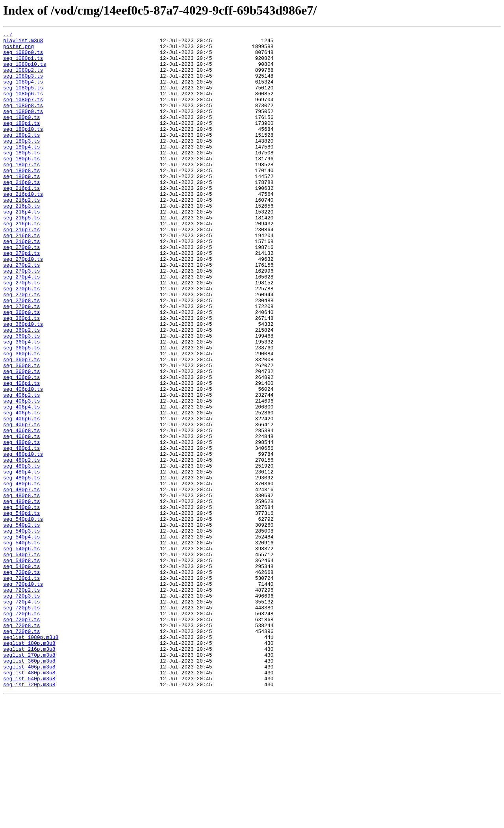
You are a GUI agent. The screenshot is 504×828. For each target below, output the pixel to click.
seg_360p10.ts (23, 383)
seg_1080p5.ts (23, 99)
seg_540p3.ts (22, 631)
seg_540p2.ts (22, 624)
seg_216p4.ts (22, 248)
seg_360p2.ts (22, 390)
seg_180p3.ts (22, 163)
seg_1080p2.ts (23, 78)
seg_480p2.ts (22, 546)
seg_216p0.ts (22, 213)
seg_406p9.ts (22, 518)
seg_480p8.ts (22, 589)
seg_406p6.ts (22, 496)
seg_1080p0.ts (23, 57)
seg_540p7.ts (22, 659)
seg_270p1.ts (22, 298)
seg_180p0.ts (22, 135)
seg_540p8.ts (22, 666)
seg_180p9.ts (22, 206)
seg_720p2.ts (22, 702)
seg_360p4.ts (22, 404)
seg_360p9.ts (22, 440)
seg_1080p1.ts (23, 64)
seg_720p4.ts (22, 716)
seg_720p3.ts (22, 709)
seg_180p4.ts (22, 170)
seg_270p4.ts (22, 326)
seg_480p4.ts (22, 560)
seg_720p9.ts (22, 752)
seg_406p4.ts (22, 482)
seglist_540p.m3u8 (29, 808)
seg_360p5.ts (22, 411)
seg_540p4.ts (22, 638)
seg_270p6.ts (22, 340)
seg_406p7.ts (22, 503)
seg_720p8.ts (22, 744)
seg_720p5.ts (22, 723)
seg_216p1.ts (22, 220)
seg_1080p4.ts (23, 92)
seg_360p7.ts (22, 425)
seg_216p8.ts (22, 277)
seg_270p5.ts (22, 333)
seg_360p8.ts (22, 433)
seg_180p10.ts (23, 149)
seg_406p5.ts (22, 489)
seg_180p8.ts (22, 199)
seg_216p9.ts (22, 284)
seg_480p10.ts (23, 539)
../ (8, 35)
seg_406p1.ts (22, 454)
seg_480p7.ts (22, 581)
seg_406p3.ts (22, 475)
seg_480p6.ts (22, 574)
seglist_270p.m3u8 (29, 780)
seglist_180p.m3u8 (29, 766)
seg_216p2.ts (22, 234)
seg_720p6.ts (22, 730)
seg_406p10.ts (23, 461)
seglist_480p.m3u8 (29, 801)
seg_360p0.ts (22, 369)
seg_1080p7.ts (23, 113)
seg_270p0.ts (22, 291)
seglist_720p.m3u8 (29, 815)
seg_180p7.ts (22, 191)
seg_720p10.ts (23, 695)
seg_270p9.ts (22, 362)
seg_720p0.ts (22, 681)
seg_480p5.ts (22, 567)
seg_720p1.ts (22, 688)
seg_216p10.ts (23, 227)
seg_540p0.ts (22, 603)
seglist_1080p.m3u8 (31, 759)
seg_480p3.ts (22, 553)
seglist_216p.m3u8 (29, 773)
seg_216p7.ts (22, 269)
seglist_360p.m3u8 (29, 787)
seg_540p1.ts (22, 610)
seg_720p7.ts (22, 737)
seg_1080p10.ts (25, 71)
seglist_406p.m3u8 (29, 794)
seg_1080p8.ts (23, 121)
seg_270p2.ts (22, 312)
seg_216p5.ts (22, 255)
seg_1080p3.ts (23, 85)
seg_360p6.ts (22, 418)
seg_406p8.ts (22, 511)
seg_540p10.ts (23, 617)
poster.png (19, 50)
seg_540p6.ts (22, 652)
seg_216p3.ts (22, 241)
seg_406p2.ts (22, 468)
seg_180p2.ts (22, 156)
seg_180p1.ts (22, 142)
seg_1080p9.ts (23, 128)
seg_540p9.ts (22, 674)
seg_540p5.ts (22, 645)
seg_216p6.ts (22, 262)
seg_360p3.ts (22, 397)
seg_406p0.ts (22, 447)
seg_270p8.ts (22, 355)
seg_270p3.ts (22, 319)
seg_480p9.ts (22, 596)
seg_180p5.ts (22, 177)
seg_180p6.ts (22, 184)
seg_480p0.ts (22, 525)
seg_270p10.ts (23, 305)
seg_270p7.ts (22, 347)
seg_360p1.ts (22, 376)
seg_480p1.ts (22, 532)
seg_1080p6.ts (23, 106)
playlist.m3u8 (23, 43)
